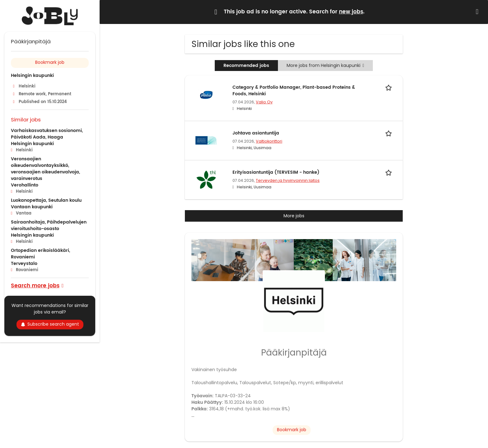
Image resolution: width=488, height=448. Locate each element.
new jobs (351, 12)
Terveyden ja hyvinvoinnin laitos (288, 180)
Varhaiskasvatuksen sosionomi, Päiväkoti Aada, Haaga (47, 134)
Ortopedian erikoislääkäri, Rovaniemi (40, 254)
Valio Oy (264, 102)
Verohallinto (25, 185)
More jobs (294, 216)
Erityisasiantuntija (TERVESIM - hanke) (276, 172)
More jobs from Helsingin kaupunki (325, 65)
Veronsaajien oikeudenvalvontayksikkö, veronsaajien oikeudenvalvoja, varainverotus (45, 169)
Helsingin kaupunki (32, 75)
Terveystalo (24, 264)
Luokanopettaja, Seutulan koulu (46, 200)
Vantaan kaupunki (32, 207)
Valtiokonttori (269, 141)
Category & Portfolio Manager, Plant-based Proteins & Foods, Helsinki (294, 91)
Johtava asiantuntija (256, 133)
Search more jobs (35, 285)
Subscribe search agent (50, 324)
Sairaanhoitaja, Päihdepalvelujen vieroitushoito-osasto (49, 225)
